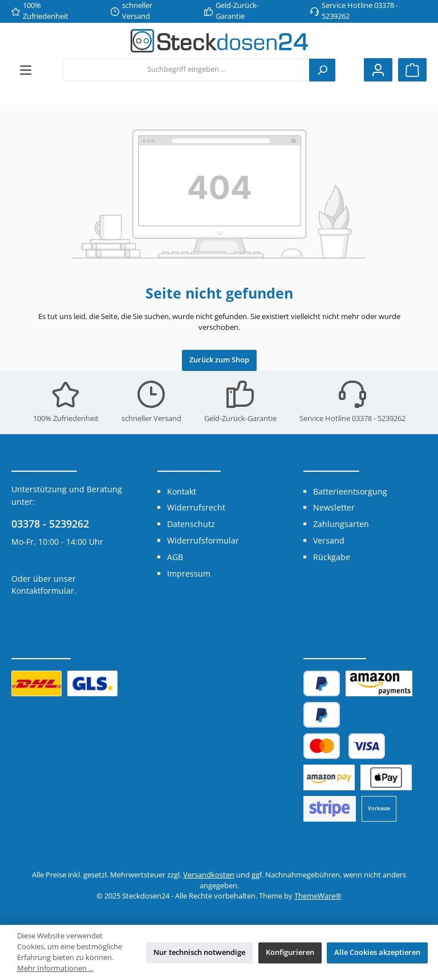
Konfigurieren (290, 952)
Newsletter (334, 507)
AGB (175, 557)
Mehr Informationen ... (55, 968)
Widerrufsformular (203, 540)
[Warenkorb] (412, 70)
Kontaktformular (43, 591)
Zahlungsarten (341, 524)
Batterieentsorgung (350, 491)
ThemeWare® (318, 896)
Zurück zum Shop (219, 360)
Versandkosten (209, 875)
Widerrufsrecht (196, 507)
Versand (329, 540)
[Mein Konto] (378, 70)
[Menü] (26, 70)
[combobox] (186, 70)
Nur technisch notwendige (199, 952)
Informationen (189, 464)
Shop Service (331, 464)
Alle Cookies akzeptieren (377, 952)
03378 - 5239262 (50, 524)
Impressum (189, 573)
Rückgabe (332, 557)
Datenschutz (191, 524)
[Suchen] (322, 70)
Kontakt (182, 491)
